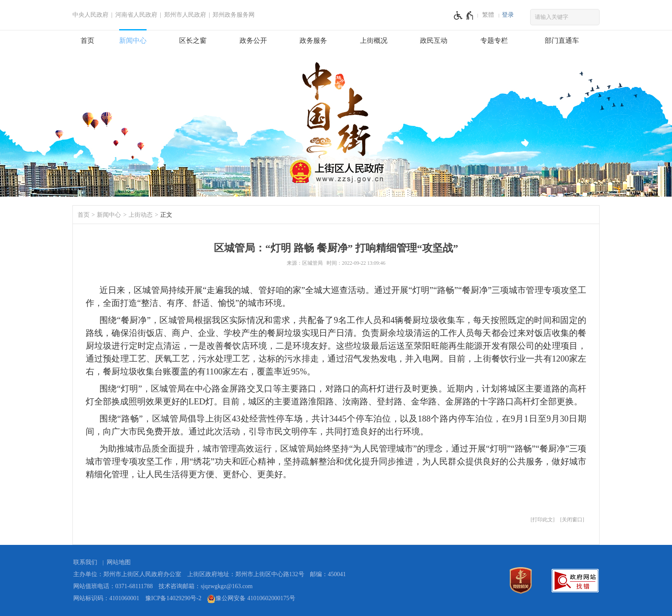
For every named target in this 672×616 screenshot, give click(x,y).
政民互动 (434, 40)
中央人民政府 (90, 15)
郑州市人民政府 (185, 15)
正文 (166, 215)
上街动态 (141, 215)
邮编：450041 (328, 574)
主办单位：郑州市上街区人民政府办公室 (127, 574)
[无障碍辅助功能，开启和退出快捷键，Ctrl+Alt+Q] (464, 15)
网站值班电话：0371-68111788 (113, 586)
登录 (508, 15)
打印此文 (543, 520)
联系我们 (85, 562)
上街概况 (374, 40)
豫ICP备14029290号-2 (173, 598)
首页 (87, 40)
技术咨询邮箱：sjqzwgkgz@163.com (205, 586)
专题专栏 (494, 40)
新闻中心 (133, 40)
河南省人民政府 (136, 15)
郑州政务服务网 (234, 15)
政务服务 (313, 40)
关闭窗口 (572, 520)
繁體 (488, 15)
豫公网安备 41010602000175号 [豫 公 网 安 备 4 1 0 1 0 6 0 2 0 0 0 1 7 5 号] (251, 599)
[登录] (508, 15)
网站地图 (119, 562)
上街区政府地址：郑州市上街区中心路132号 (246, 574)
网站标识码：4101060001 (106, 598)
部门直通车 (562, 40)
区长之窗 (193, 40)
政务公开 (253, 40)
